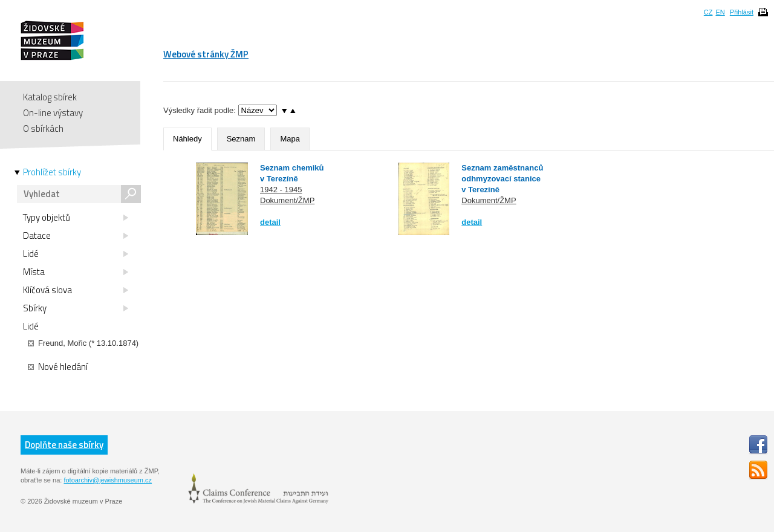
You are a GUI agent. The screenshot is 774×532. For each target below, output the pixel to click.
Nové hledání (58, 367)
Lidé (76, 254)
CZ (708, 12)
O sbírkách (43, 128)
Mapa (290, 139)
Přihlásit (742, 12)
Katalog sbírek (50, 97)
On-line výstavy (53, 113)
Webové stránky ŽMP (206, 54)
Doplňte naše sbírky (64, 445)
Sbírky (76, 308)
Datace (76, 236)
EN (720, 12)
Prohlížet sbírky (52, 172)
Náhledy (187, 139)
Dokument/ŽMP (287, 200)
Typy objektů (76, 218)
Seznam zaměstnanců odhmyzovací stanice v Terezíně (502, 179)
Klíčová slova (76, 290)
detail (270, 222)
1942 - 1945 (281, 190)
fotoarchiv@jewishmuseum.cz (108, 480)
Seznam (241, 139)
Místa (76, 272)
